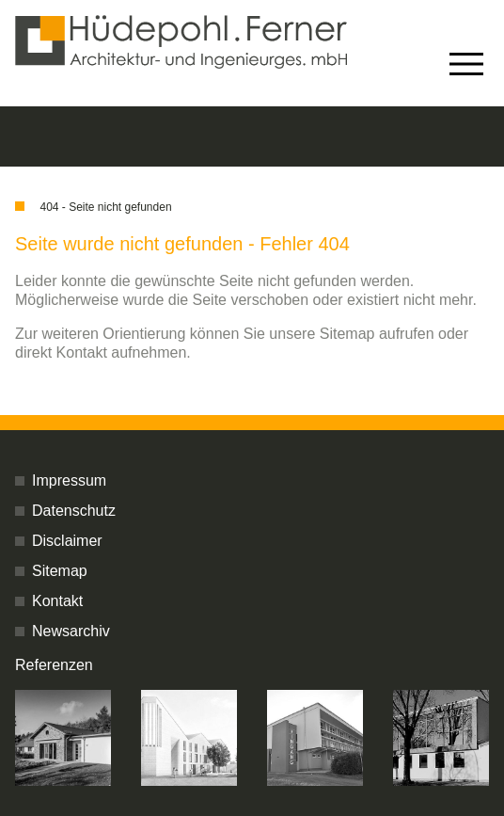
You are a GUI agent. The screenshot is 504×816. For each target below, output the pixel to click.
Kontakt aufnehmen (122, 352)
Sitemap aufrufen (377, 334)
